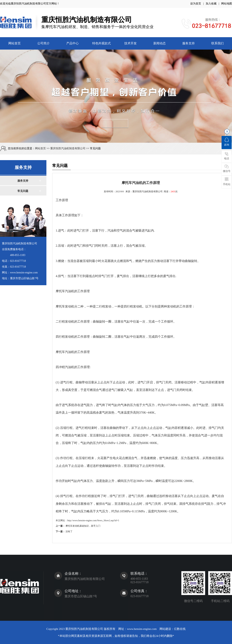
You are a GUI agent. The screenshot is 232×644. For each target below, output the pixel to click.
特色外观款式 (101, 43)
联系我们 (217, 43)
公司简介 (43, 43)
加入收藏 (211, 4)
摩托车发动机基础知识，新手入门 (83, 526)
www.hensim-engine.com (142, 629)
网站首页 (14, 43)
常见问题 (23, 191)
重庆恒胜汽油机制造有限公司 (28, 4)
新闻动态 (159, 43)
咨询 (227, 142)
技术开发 (130, 43)
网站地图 (227, 4)
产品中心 (72, 43)
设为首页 (196, 4)
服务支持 (188, 43)
